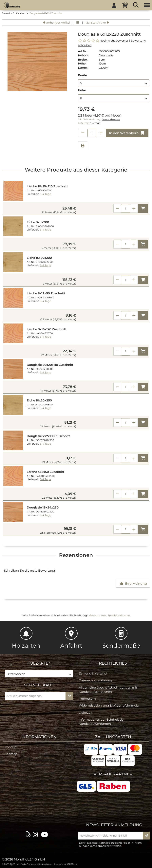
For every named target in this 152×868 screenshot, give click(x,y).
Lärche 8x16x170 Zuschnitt (47, 329)
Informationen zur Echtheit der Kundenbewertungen (102, 722)
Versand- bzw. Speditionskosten (109, 615)
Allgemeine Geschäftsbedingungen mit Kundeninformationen (108, 690)
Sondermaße (121, 638)
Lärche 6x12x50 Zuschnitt (46, 293)
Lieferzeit (86, 713)
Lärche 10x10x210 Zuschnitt (47, 186)
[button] (114, 83)
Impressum (87, 699)
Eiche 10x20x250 (39, 400)
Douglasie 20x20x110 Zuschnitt (50, 365)
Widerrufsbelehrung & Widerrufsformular (109, 705)
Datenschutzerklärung (95, 680)
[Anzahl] (126, 208)
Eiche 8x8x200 (38, 222)
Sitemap (11, 754)
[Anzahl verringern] (83, 133)
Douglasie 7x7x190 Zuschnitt (48, 436)
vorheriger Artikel (57, 23)
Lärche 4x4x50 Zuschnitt (45, 472)
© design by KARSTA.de (66, 864)
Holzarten (26, 638)
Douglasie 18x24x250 (43, 508)
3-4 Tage (95, 123)
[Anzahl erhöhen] (101, 133)
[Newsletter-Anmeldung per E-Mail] (112, 836)
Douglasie (106, 55)
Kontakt (11, 747)
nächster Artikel (97, 23)
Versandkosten (111, 120)
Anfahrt (71, 638)
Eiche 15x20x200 (39, 258)
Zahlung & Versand (93, 673)
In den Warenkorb (127, 133)
